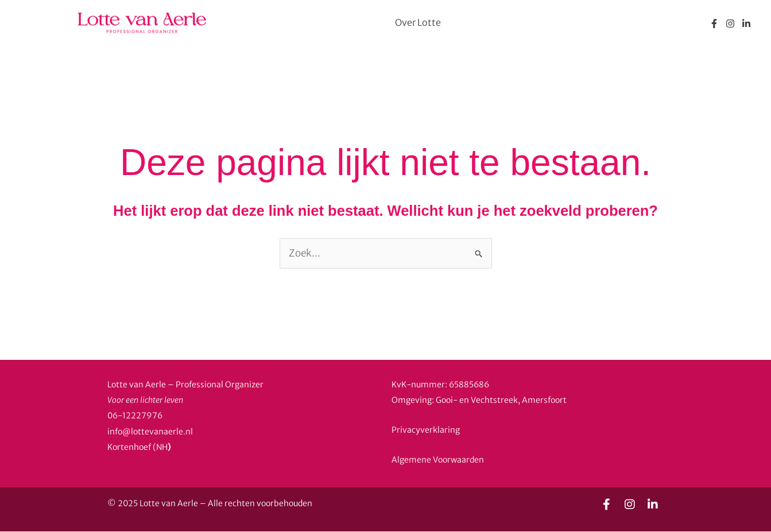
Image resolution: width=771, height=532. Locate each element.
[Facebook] (714, 24)
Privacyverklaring (426, 430)
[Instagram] (730, 24)
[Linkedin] (746, 24)
